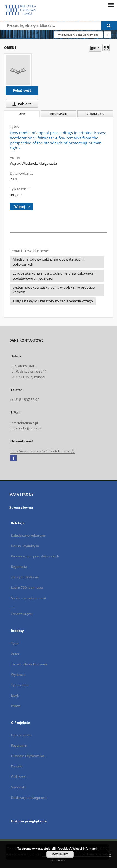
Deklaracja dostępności (29, 798)
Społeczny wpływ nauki (29, 598)
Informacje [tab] (58, 114)
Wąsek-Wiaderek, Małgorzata (33, 164)
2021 (14, 179)
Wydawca (18, 675)
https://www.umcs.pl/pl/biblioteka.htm (43, 451)
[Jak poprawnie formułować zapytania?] (107, 35)
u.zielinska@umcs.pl (26, 428)
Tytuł (15, 643)
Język (15, 695)
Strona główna (21, 507)
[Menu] (111, 4)
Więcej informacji (85, 849)
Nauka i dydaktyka (25, 546)
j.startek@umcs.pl (24, 423)
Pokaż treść (22, 90)
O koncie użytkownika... (29, 756)
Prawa (16, 706)
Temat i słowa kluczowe (29, 664)
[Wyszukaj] (109, 26)
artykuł (16, 195)
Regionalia (19, 567)
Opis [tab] (22, 114)
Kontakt (17, 766)
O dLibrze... (20, 777)
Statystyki (18, 787)
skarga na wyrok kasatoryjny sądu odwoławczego (53, 301)
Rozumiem (60, 854)
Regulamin (19, 745)
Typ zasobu (20, 685)
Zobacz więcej (22, 614)
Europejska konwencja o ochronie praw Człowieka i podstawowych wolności (54, 276)
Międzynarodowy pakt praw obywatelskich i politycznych (48, 262)
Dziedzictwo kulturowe (28, 535)
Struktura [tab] (95, 114)
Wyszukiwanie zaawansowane (78, 35)
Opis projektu (21, 735)
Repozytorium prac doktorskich (35, 556)
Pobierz (21, 104)
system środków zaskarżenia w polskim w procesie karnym (54, 290)
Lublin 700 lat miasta (27, 587)
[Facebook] (14, 458)
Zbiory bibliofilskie (25, 577)
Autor (15, 654)
